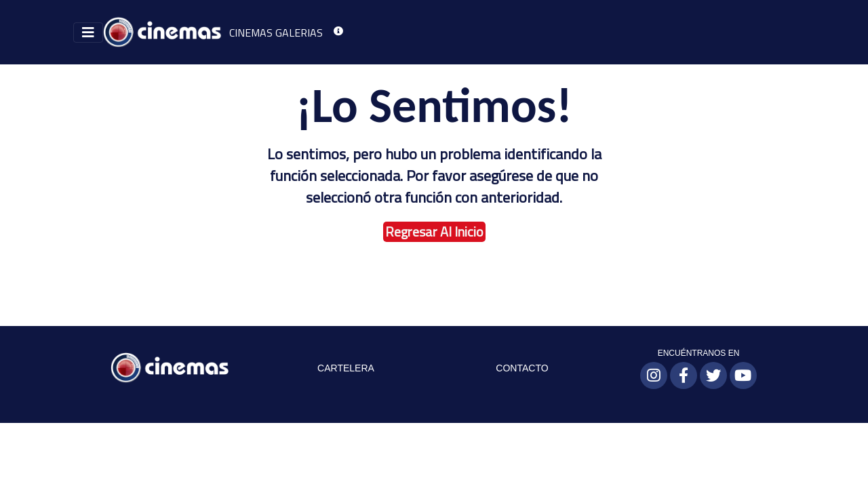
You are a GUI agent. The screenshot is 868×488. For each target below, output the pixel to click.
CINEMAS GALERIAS (276, 33)
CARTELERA (346, 368)
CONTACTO (522, 368)
